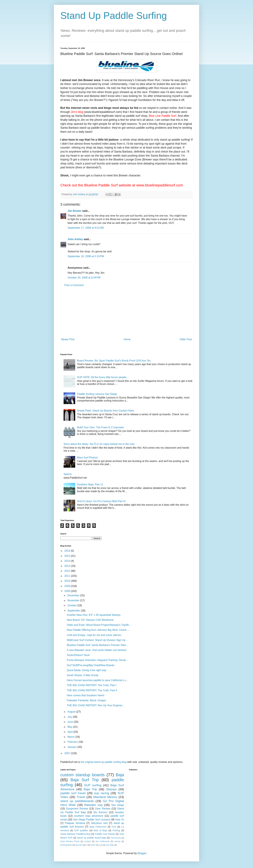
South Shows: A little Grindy (83, 675)
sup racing (102, 793)
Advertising (116, 838)
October (72, 605)
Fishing (116, 830)
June (71, 722)
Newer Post (68, 339)
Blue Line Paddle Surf (162, 116)
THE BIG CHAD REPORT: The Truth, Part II (92, 690)
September (74, 611)
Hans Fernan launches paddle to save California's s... (97, 680)
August (72, 712)
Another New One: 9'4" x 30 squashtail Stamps (94, 615)
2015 (68, 556)
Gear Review (103, 809)
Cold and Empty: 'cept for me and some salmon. (94, 635)
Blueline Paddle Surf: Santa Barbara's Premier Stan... (97, 645)
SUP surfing (93, 785)
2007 (68, 753)
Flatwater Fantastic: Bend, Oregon (86, 700)
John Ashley (75, 239)
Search (68, 474)
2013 (68, 566)
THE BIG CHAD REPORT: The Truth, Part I (92, 685)
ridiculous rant (99, 823)
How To (120, 820)
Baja (120, 775)
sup (101, 845)
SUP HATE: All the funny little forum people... (103, 377)
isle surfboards (102, 841)
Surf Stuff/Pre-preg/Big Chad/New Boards (91, 665)
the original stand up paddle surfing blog (104, 762)
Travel (81, 797)
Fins (114, 827)
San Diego (118, 805)
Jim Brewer (75, 211)
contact (87, 841)
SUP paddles (81, 830)
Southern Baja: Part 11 (90, 484)
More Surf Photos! (87, 458)
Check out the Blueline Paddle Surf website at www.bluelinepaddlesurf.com (122, 185)
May (70, 727)
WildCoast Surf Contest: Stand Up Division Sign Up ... (98, 640)
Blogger (142, 853)
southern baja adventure (89, 816)
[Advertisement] (126, 312)
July (70, 717)
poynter (79, 845)
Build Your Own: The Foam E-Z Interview (100, 427)
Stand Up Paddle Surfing (114, 16)
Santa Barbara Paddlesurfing (75, 834)
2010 (68, 581)
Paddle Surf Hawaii (105, 834)
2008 (68, 591)
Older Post (186, 339)
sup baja (110, 845)
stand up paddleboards (77, 801)
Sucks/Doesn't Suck (78, 655)
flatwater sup (94, 805)
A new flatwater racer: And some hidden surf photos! (97, 650)
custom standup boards (83, 775)
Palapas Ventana (75, 823)
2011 (68, 576)
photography (66, 845)
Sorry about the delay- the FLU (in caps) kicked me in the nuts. (99, 444)
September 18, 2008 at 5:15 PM (86, 256)
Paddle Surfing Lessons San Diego (97, 394)
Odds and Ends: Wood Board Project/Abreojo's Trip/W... (99, 625)
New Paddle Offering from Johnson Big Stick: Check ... (98, 630)
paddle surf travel (73, 793)
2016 (68, 551)
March (71, 737)
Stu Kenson (100, 812)
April (70, 732)
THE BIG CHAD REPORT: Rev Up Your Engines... (96, 705)
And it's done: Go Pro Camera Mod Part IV (101, 501)
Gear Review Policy (70, 841)
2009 (68, 586)
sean (93, 845)
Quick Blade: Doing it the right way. (87, 670)
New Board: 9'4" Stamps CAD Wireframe (90, 620)
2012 (68, 571)
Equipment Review (77, 809)
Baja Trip (90, 789)
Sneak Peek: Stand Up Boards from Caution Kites (105, 411)
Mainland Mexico (105, 797)
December (74, 595)
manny (117, 841)
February (73, 742)
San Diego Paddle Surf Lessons (92, 820)
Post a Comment (74, 285)
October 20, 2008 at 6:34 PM (84, 278)
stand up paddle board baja (92, 838)
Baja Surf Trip (85, 780)
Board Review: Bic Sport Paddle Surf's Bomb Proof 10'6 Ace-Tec (114, 361)
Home (127, 339)
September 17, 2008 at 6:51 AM (86, 228)
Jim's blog (77, 112)
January (72, 747)
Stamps (111, 789)
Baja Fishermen (98, 827)
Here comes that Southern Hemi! (86, 695)
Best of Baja (100, 830)
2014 (68, 561)
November (74, 600)
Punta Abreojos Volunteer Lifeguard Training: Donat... (97, 660)
